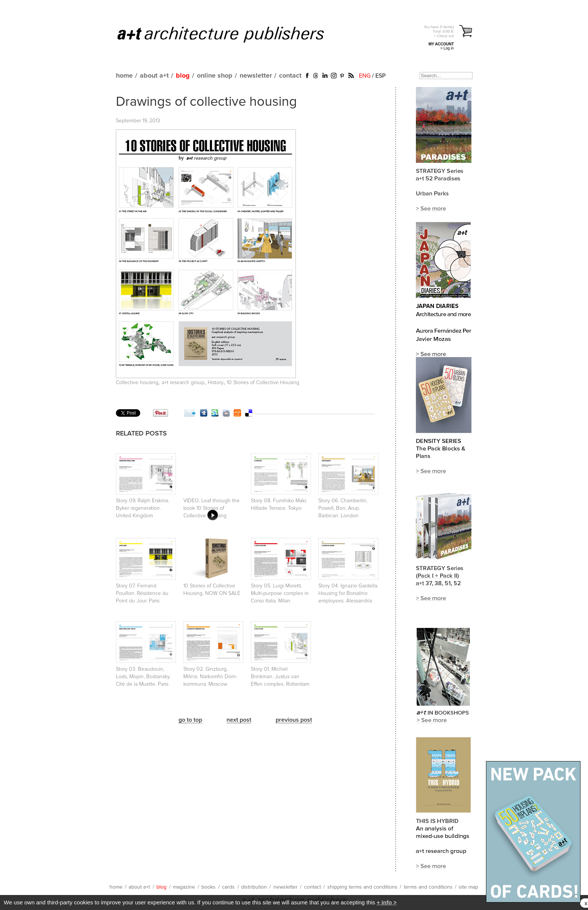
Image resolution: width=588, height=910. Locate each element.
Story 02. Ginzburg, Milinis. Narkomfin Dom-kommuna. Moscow (210, 677)
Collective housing (137, 383)
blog (183, 76)
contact (290, 76)
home (124, 76)
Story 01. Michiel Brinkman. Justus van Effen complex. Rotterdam (280, 677)
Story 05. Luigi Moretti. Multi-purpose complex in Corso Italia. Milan (280, 593)
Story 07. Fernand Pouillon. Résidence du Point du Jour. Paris (142, 593)
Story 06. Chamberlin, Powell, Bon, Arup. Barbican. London (343, 508)
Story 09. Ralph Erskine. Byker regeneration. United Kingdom (143, 508)
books (208, 887)
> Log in (447, 48)
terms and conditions (428, 887)
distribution (254, 887)
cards (228, 887)
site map (468, 887)
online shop (215, 76)
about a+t (154, 76)
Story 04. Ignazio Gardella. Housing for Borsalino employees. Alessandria (348, 593)
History (216, 383)
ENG (365, 76)
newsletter (256, 76)
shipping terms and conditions (362, 887)
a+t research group (183, 383)
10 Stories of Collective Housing (263, 383)
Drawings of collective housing (206, 102)
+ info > (386, 902)
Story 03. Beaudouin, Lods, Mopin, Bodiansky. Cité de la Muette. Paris (143, 677)
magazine (184, 887)
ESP (380, 76)
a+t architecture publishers (230, 34)
